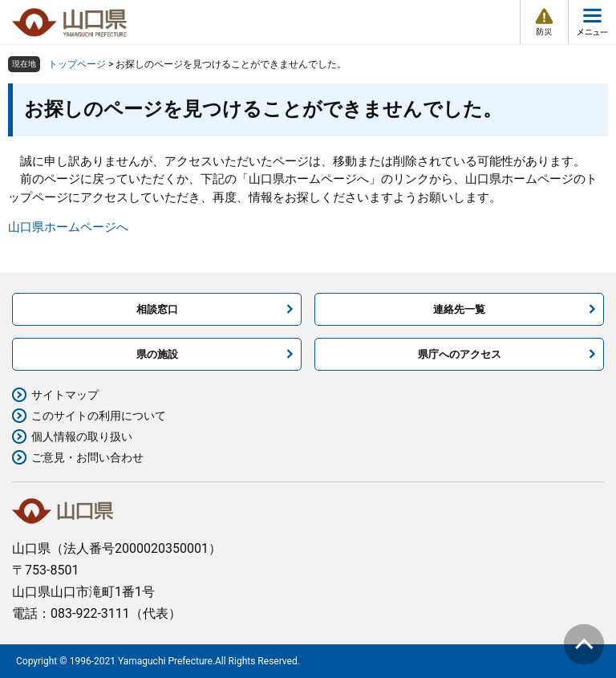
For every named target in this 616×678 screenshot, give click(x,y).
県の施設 (157, 354)
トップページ (77, 64)
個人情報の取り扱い (82, 436)
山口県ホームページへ (68, 227)
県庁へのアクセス (460, 354)
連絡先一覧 (459, 309)
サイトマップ (65, 395)
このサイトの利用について (99, 416)
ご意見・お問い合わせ (87, 457)
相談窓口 (157, 309)
